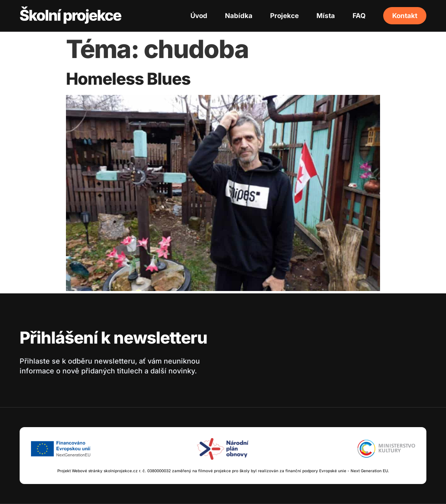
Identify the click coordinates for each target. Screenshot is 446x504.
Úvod (199, 16)
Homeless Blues (128, 79)
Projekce (284, 16)
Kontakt (405, 16)
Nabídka (239, 16)
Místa (326, 16)
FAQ (359, 16)
